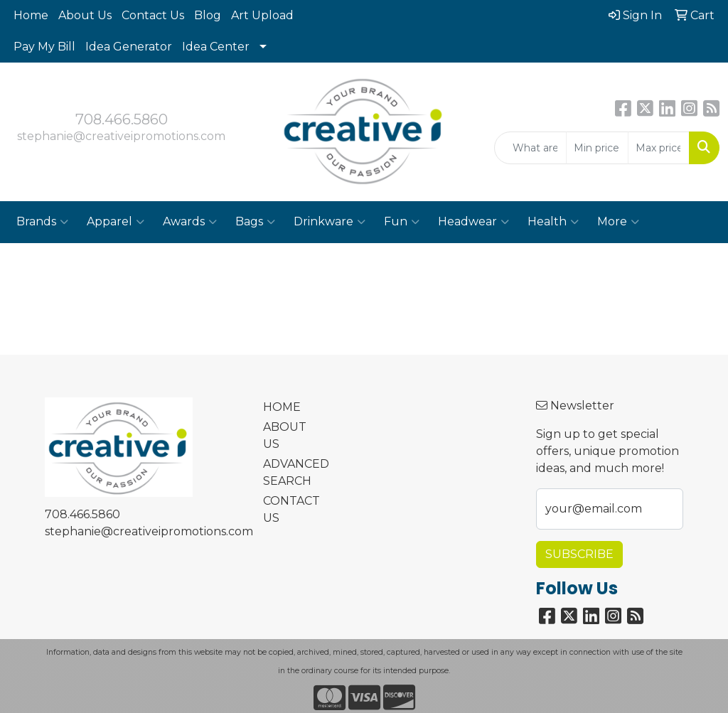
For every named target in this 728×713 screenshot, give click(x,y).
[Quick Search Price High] (659, 148)
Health (553, 222)
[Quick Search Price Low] (597, 148)
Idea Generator (129, 47)
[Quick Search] (530, 148)
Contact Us (153, 15)
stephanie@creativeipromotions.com (121, 136)
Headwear (473, 222)
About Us (85, 15)
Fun (402, 222)
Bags (255, 222)
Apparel (116, 222)
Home (31, 15)
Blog (208, 15)
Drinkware (330, 222)
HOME (282, 407)
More (618, 222)
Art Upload (262, 15)
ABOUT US (285, 435)
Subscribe (579, 554)
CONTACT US (289, 509)
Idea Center (216, 47)
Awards (190, 222)
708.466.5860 (122, 119)
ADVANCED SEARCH (289, 472)
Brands (42, 222)
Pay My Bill (44, 47)
